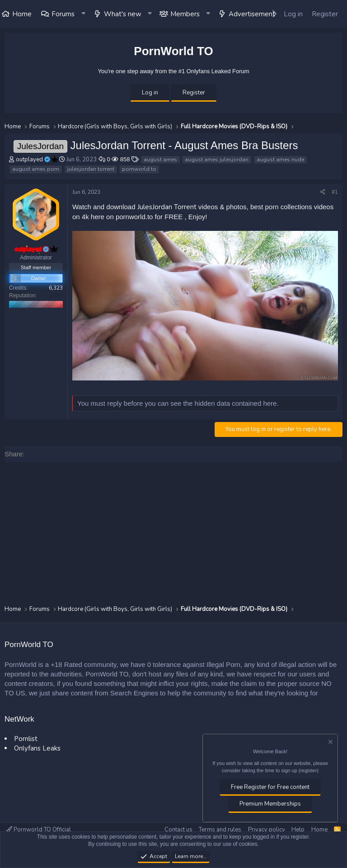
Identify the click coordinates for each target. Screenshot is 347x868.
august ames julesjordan (217, 160)
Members (185, 14)
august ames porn (36, 169)
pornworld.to (139, 169)
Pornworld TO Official (39, 830)
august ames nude (280, 160)
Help (298, 830)
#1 (335, 192)
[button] (84, 14)
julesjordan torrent (91, 169)
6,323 (56, 288)
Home (319, 830)
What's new (123, 14)
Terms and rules (220, 830)
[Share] (323, 192)
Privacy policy (267, 830)
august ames (160, 160)
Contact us (178, 830)
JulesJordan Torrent (167, 207)
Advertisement (252, 14)
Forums (63, 14)
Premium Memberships (270, 804)
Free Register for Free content (270, 787)
